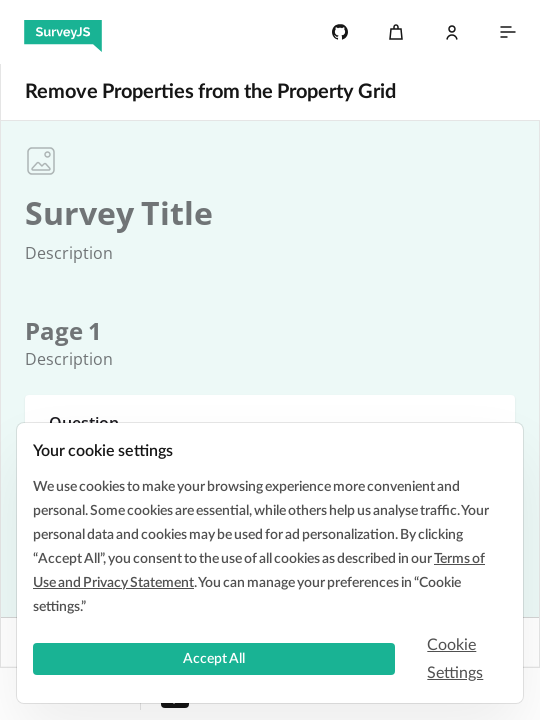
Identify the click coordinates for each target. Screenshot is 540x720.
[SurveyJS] (63, 32)
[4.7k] (340, 32)
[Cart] (396, 32)
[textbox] (119, 213)
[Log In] (452, 32)
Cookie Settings (455, 659)
